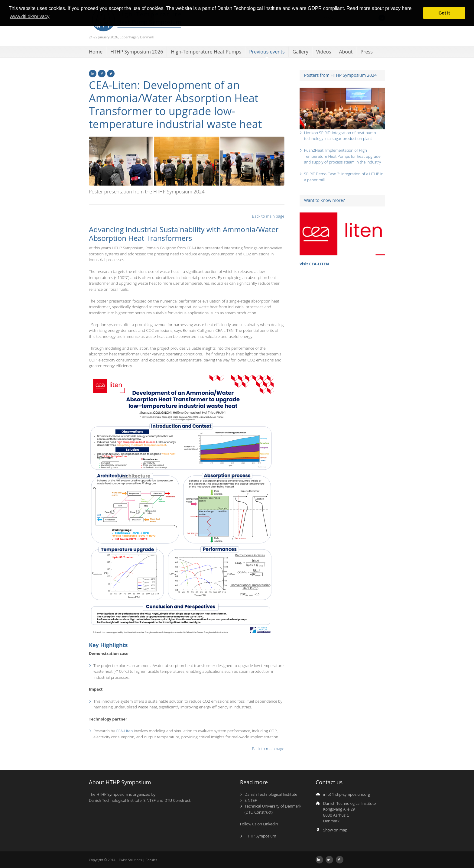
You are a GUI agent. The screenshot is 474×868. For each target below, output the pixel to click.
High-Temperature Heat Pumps (206, 52)
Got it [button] (444, 13)
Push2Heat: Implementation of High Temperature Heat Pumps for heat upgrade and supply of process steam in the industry (343, 156)
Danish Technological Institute (271, 794)
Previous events (267, 52)
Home (96, 52)
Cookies (151, 860)
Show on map (335, 830)
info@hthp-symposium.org (347, 794)
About (346, 52)
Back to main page (268, 216)
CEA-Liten (124, 731)
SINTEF (251, 800)
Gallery (300, 52)
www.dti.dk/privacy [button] (30, 16)
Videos (324, 52)
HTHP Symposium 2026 (137, 52)
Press (366, 52)
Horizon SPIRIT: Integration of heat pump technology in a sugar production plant (340, 136)
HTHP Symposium (260, 836)
